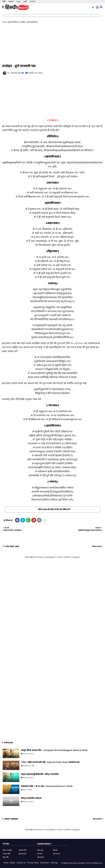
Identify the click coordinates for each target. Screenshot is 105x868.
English (11, 1)
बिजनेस (55, 850)
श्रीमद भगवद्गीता (7, 850)
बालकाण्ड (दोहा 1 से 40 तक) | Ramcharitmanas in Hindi (47, 786)
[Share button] (45, 520)
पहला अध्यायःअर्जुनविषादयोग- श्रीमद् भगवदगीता (40, 774)
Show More (97, 819)
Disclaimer (45, 863)
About (13, 863)
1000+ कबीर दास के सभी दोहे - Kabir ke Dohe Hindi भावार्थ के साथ (50, 762)
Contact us (21, 863)
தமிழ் (19, 1)
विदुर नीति (6, 857)
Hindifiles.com (96, 863)
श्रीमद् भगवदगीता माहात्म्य (31, 798)
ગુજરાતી (33, 1)
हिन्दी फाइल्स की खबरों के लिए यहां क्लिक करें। (53, 509)
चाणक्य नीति (6, 854)
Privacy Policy (33, 863)
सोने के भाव (57, 854)
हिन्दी (4, 1)
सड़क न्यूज (40, 850)
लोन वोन (40, 854)
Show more (97, 546)
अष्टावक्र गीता (23, 850)
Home (4, 22)
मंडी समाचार (41, 857)
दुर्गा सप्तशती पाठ (14, 22)
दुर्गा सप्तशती (22, 854)
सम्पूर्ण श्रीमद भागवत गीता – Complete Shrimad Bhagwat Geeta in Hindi (54, 750)
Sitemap (54, 863)
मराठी (25, 1)
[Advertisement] (52, 43)
